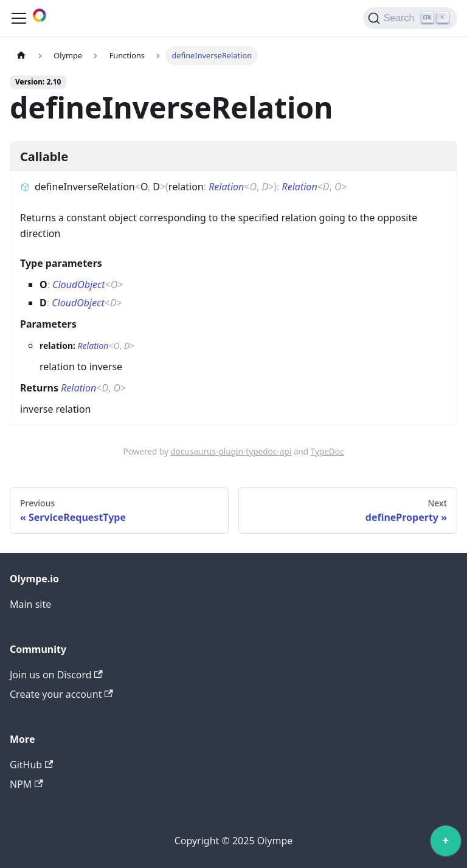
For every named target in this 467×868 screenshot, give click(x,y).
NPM (26, 784)
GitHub (31, 765)
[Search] (410, 18)
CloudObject (79, 284)
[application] (446, 844)
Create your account (61, 694)
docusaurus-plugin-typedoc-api (231, 451)
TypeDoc (327, 451)
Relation (226, 187)
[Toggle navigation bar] (19, 18)
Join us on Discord (56, 675)
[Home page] (21, 56)
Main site (30, 604)
